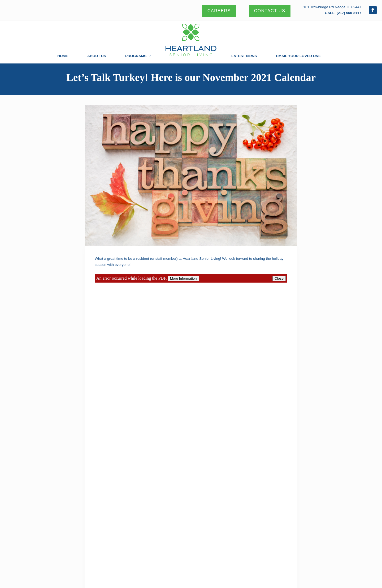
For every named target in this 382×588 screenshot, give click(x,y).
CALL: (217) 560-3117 (343, 13)
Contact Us (270, 11)
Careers (219, 11)
